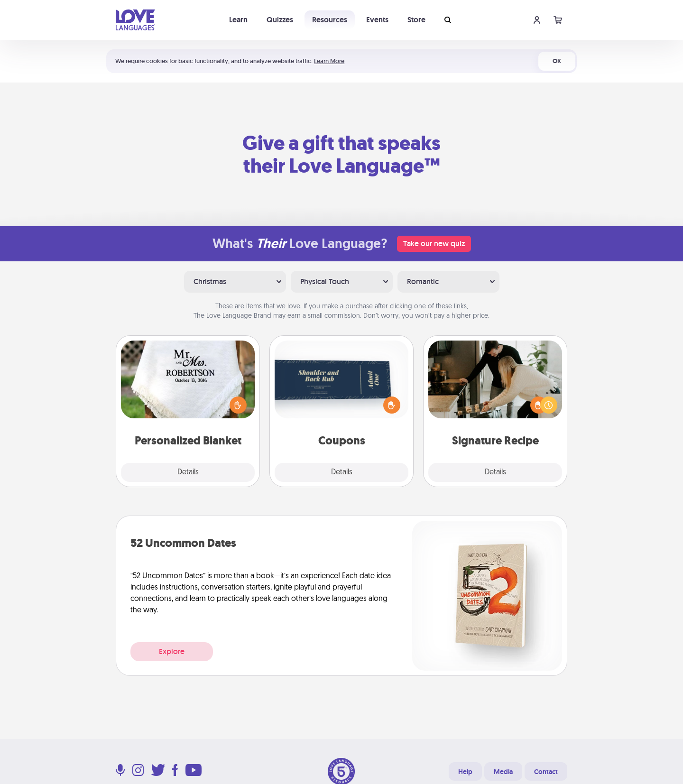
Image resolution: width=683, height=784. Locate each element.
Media (503, 772)
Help (465, 772)
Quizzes (280, 20)
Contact (546, 772)
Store (416, 20)
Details (188, 472)
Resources (330, 20)
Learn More (329, 61)
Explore (172, 651)
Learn (238, 20)
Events (377, 20)
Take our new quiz (434, 244)
